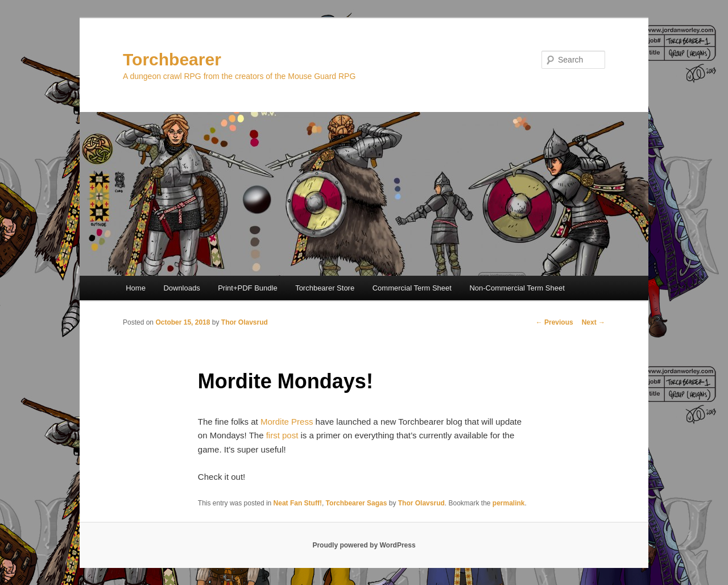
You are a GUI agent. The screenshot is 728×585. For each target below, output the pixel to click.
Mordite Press (287, 422)
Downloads (181, 288)
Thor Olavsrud (245, 322)
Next (593, 322)
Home (136, 288)
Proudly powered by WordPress (364, 545)
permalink (509, 503)
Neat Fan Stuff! (298, 503)
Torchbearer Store (325, 288)
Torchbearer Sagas (357, 503)
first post (282, 435)
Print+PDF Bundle (247, 288)
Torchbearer (172, 59)
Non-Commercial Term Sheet (517, 288)
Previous (555, 322)
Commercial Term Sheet (412, 288)
